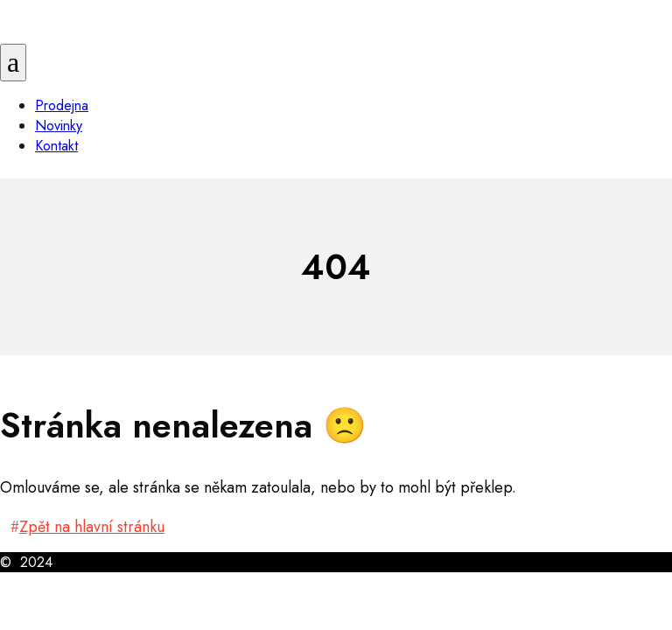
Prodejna (62, 105)
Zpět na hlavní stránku (92, 527)
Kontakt (56, 146)
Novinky (59, 126)
